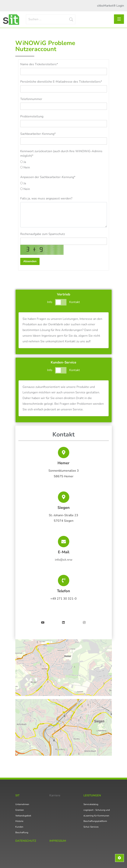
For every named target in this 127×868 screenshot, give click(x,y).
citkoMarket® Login (111, 6)
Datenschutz (26, 841)
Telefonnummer (31, 99)
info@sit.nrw (64, 560)
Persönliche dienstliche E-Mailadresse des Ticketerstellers (61, 82)
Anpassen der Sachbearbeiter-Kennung (48, 177)
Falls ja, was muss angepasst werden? (46, 198)
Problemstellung (32, 116)
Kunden (19, 827)
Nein (25, 167)
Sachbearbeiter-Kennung (38, 134)
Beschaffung (22, 832)
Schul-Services (91, 827)
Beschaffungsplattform (95, 821)
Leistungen (92, 795)
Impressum (58, 841)
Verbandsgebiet (23, 816)
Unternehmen (22, 804)
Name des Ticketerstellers (39, 64)
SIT (17, 795)
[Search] (51, 19)
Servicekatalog (91, 804)
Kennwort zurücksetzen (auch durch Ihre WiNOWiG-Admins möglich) (61, 153)
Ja (23, 162)
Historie (19, 821)
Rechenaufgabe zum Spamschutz (43, 234)
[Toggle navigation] (119, 19)
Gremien (20, 810)
